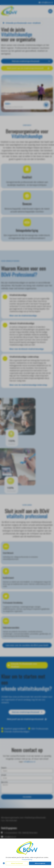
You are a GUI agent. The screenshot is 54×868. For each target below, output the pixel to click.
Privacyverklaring (27, 859)
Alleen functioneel (17, 863)
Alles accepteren (40, 863)
